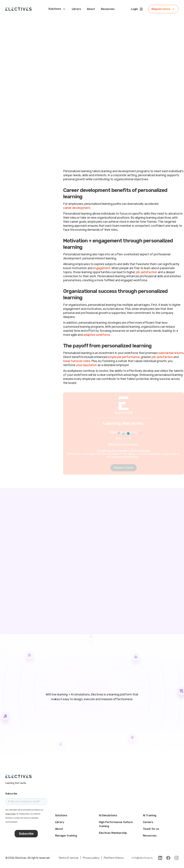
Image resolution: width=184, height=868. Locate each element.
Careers (148, 822)
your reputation (86, 365)
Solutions (61, 815)
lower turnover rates (77, 361)
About (59, 829)
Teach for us (151, 829)
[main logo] (19, 776)
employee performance (124, 357)
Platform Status (114, 858)
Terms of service (68, 858)
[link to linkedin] (160, 858)
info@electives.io (142, 858)
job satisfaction (146, 272)
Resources (150, 836)
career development (77, 208)
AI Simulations (108, 815)
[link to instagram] (177, 858)
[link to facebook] (168, 858)
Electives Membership (113, 833)
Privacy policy (91, 858)
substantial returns (171, 353)
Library (60, 822)
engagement (102, 268)
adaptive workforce (97, 335)
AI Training (150, 815)
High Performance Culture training (116, 824)
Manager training (66, 836)
